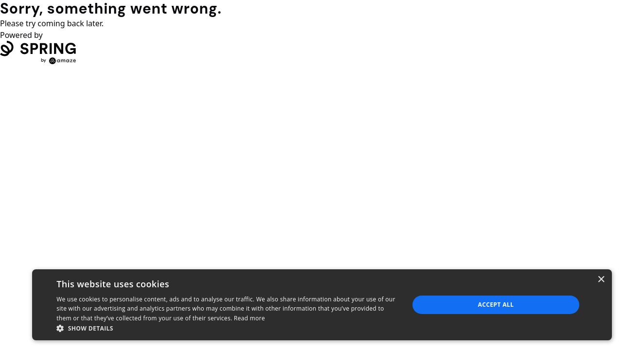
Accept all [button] (496, 305)
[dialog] (322, 305)
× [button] (601, 280)
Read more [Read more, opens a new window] (250, 318)
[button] (227, 328)
